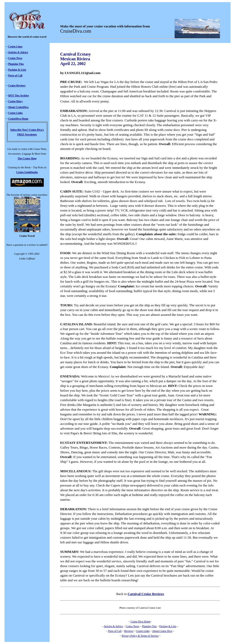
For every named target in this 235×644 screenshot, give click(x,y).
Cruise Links (15, 113)
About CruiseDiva (18, 107)
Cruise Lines (15, 46)
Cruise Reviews (17, 85)
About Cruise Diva (162, 631)
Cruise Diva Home (140, 621)
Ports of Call (15, 75)
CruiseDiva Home (18, 119)
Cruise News (15, 58)
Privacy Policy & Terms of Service (140, 636)
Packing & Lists (17, 70)
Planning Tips (16, 64)
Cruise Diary (15, 101)
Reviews (129, 631)
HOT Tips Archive (19, 95)
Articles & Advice (18, 52)
